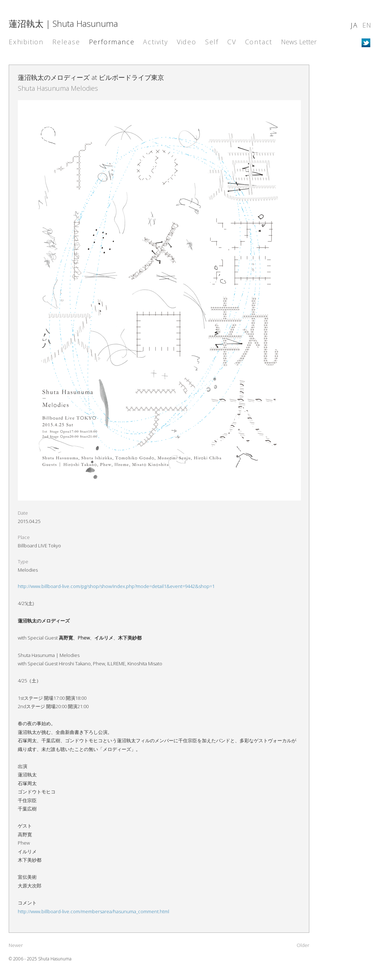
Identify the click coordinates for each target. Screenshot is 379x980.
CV (232, 42)
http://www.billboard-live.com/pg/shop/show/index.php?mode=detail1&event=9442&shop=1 (116, 586)
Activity (155, 42)
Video (187, 42)
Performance (112, 42)
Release (66, 42)
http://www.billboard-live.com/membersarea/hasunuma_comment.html (93, 911)
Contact (259, 42)
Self (212, 42)
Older (303, 945)
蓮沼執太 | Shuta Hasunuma (63, 23)
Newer (16, 945)
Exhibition (26, 42)
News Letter (299, 42)
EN (367, 25)
